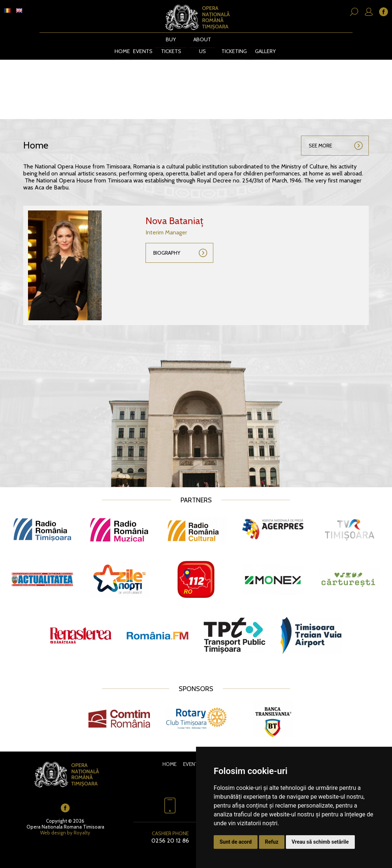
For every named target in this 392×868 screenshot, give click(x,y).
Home (119, 46)
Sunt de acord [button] (236, 842)
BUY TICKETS (166, 46)
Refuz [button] (272, 842)
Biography (167, 246)
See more (320, 139)
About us (196, 46)
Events (139, 46)
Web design (53, 826)
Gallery (264, 46)
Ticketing (228, 46)
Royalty (82, 826)
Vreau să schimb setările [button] (320, 842)
